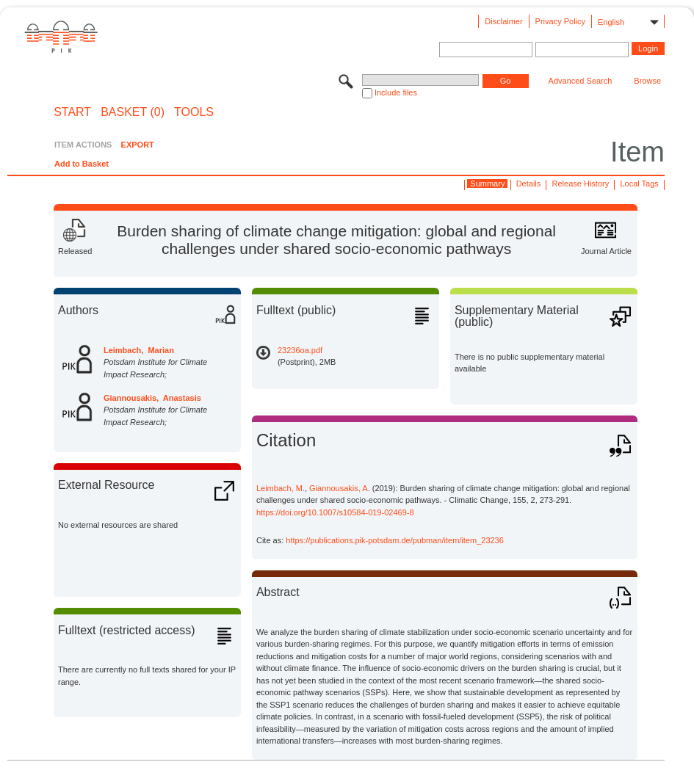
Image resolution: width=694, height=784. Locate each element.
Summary (487, 184)
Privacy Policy (560, 21)
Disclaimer (503, 21)
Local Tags (639, 184)
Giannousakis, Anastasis (152, 398)
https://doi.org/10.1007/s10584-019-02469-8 (335, 512)
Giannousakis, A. (340, 488)
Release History (581, 184)
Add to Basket (82, 164)
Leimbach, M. (281, 488)
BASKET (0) (133, 112)
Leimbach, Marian (139, 350)
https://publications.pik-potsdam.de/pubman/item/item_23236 (395, 540)
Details (529, 184)
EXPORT (138, 145)
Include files (396, 92)
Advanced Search (581, 81)
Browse (647, 81)
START (72, 112)
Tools (194, 112)
